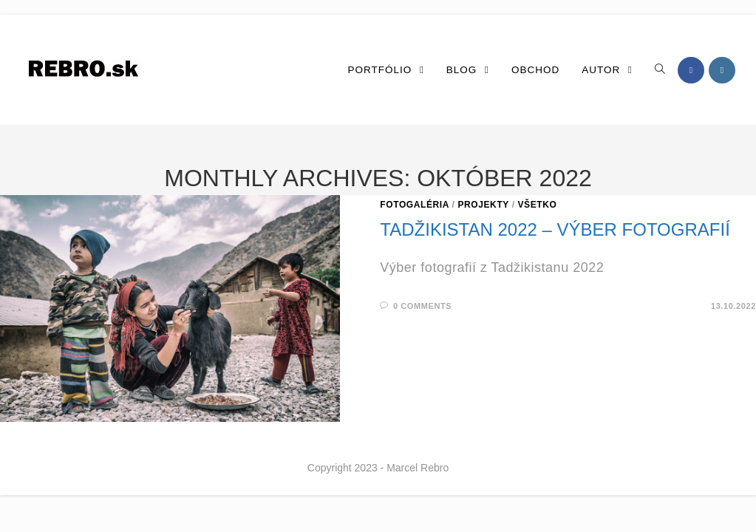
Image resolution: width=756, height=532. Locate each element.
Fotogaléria (414, 205)
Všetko (538, 205)
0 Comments (422, 306)
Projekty (483, 205)
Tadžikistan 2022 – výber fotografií (555, 229)
